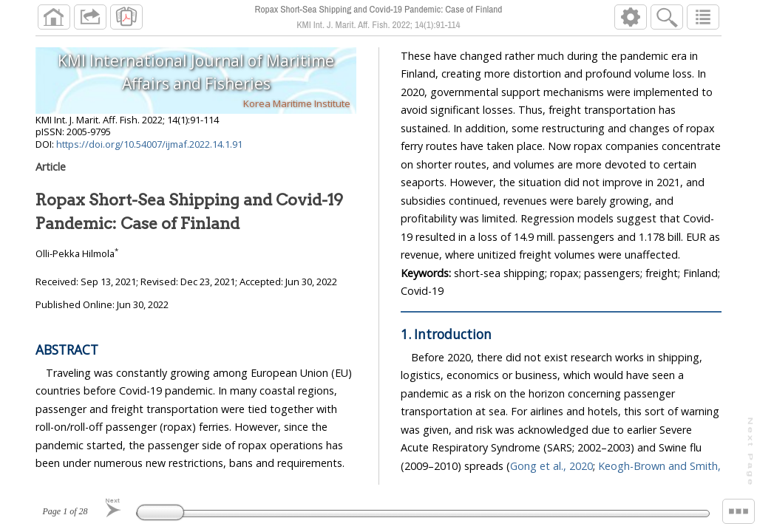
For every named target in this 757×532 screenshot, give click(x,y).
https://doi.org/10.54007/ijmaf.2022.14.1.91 (149, 144)
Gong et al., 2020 (551, 466)
